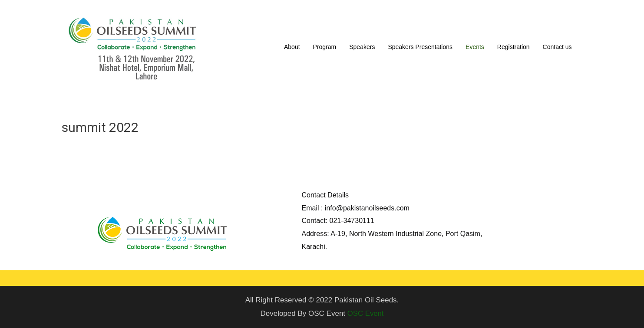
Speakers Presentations (420, 47)
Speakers (362, 47)
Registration (514, 47)
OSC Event (365, 313)
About (292, 47)
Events (475, 47)
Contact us (557, 47)
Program (325, 47)
